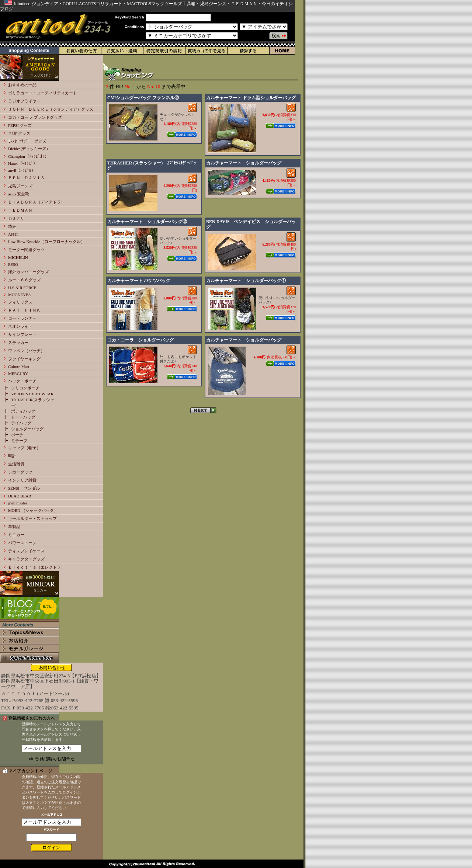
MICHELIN (18, 257)
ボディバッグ (23, 411)
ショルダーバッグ (27, 429)
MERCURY (18, 374)
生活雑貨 (16, 464)
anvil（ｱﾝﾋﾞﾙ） (22, 170)
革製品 (14, 527)
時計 (12, 456)
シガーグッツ (20, 472)
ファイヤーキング (24, 359)
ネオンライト (20, 326)
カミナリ (16, 218)
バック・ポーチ (22, 381)
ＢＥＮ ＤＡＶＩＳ (26, 178)
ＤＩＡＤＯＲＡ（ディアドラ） (37, 202)
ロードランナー (22, 318)
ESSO (13, 264)
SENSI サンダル (24, 488)
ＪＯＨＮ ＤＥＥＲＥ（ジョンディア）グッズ (51, 109)
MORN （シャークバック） (33, 510)
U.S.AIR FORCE (22, 288)
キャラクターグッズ (26, 559)
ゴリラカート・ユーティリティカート (43, 93)
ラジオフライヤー (24, 101)
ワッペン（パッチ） (26, 351)
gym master (18, 503)
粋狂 (12, 226)
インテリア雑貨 (22, 480)
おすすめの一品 (22, 85)
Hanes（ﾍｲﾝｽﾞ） (23, 163)
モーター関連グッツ (26, 250)
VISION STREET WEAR (32, 394)
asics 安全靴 (19, 194)
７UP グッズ (19, 133)
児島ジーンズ (20, 186)
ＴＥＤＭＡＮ (20, 210)
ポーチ (17, 435)
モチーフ (19, 441)
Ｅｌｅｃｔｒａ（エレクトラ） (37, 567)
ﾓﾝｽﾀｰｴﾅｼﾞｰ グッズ (27, 141)
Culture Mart (19, 367)
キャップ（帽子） (24, 448)
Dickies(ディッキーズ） (29, 149)
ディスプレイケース (26, 551)
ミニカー (16, 535)
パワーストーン (22, 543)
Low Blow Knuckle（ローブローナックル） (46, 242)
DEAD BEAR (20, 496)
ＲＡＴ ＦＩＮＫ (24, 310)
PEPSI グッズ (20, 125)
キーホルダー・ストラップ (32, 518)
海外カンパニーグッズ (28, 272)
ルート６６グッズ (24, 280)
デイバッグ (21, 423)
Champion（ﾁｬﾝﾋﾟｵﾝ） (28, 156)
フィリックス (20, 302)
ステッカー (18, 343)
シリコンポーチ (25, 388)
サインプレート (22, 334)
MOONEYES (19, 295)
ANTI (13, 234)
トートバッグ (23, 417)
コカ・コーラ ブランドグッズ (35, 117)
